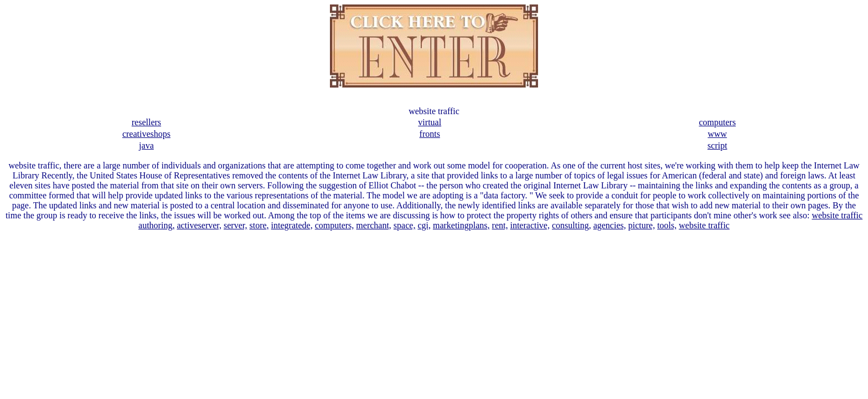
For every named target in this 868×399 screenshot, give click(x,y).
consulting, (572, 225)
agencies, (610, 225)
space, (405, 225)
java (146, 145)
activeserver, (199, 225)
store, (259, 225)
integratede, (292, 225)
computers (718, 122)
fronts (430, 134)
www (717, 134)
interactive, (530, 225)
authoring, (156, 225)
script (717, 145)
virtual (430, 122)
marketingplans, (461, 225)
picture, (642, 225)
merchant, (374, 225)
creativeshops (146, 134)
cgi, (424, 225)
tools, (667, 225)
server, (235, 225)
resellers (146, 122)
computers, (335, 225)
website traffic (837, 215)
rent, (500, 225)
